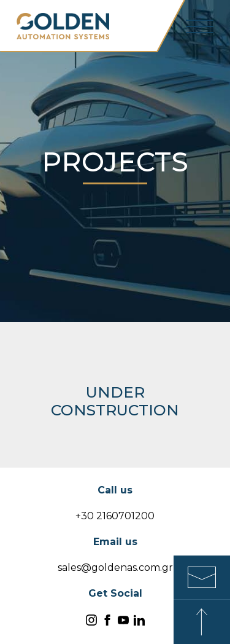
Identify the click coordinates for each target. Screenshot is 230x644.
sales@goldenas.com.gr (115, 567)
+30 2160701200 (115, 516)
